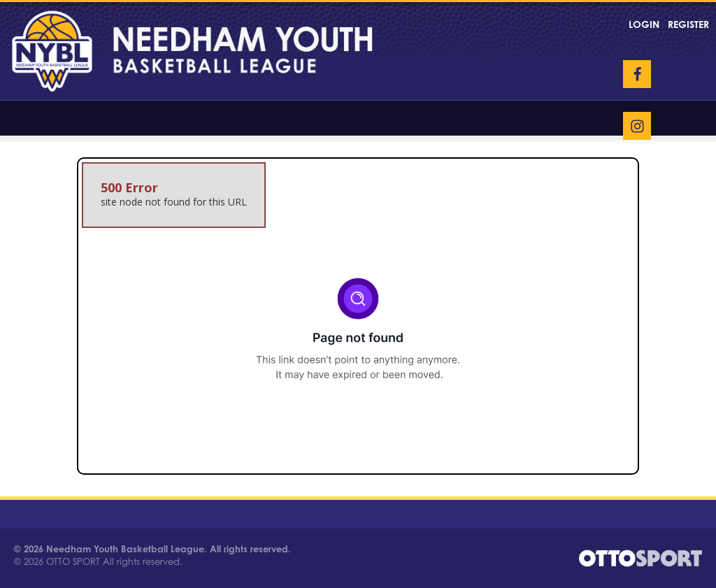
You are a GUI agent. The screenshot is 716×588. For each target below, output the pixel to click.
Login (644, 24)
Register (688, 24)
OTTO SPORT (73, 561)
